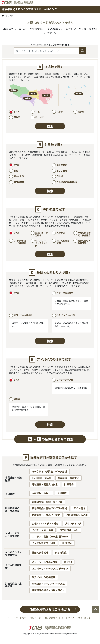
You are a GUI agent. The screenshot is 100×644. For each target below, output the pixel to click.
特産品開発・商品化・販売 (46, 515)
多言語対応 (61, 553)
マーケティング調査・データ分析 (49, 471)
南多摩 (81, 111)
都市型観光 (62, 165)
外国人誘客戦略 (40, 553)
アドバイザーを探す (17, 618)
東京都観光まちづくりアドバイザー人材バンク (29, 9)
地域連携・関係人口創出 (45, 484)
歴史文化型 (19, 176)
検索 (50, 126)
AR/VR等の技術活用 (77, 515)
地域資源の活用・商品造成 (84, 234)
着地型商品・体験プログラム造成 (49, 508)
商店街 (60, 176)
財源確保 (69, 484)
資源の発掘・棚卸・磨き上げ (47, 502)
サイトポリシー (85, 618)
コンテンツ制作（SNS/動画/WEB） (51, 536)
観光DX (68, 562)
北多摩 (60, 111)
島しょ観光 (62, 171)
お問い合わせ (51, 618)
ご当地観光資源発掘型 (67, 182)
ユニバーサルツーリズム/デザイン (50, 569)
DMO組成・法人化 (42, 478)
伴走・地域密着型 (65, 293)
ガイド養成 (79, 508)
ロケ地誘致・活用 (69, 530)
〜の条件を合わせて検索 (50, 439)
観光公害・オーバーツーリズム (48, 584)
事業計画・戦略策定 (68, 478)
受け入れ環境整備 (63, 242)
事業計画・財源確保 (41, 234)
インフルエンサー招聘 (44, 543)
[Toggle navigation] (95, 3)
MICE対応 (67, 543)
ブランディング (73, 523)
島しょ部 (39, 117)
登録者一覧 (35, 618)
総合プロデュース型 (66, 315)
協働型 (17, 399)
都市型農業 (19, 182)
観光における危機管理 (44, 577)
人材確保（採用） (41, 493)
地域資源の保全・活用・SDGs (48, 590)
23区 (37, 111)
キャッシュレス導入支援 (45, 562)
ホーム (5, 16)
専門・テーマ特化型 (23, 315)
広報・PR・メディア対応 (45, 523)
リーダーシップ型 (65, 380)
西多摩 (17, 117)
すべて (17, 111)
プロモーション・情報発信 (20, 242)
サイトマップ (68, 618)
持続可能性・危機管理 (84, 242)
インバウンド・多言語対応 (41, 243)
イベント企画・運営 (42, 530)
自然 (16, 171)
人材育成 (61, 233)
